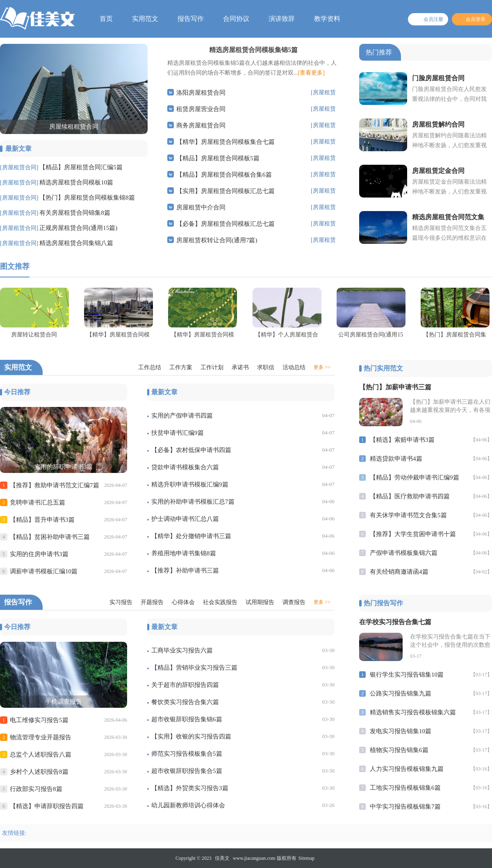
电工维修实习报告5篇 (39, 720)
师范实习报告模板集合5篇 (187, 754)
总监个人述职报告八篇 (41, 754)
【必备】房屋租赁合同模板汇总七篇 (225, 224)
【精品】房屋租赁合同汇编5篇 (81, 167)
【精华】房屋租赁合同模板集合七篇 (225, 142)
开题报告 (152, 602)
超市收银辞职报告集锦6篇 (187, 719)
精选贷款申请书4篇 (396, 459)
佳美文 (222, 858)
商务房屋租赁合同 (201, 125)
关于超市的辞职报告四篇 (185, 685)
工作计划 (212, 367)
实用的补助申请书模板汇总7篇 (193, 502)
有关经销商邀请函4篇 (399, 572)
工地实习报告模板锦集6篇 (405, 788)
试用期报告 (260, 602)
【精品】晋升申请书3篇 (42, 520)
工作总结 (150, 367)
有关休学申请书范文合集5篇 (408, 515)
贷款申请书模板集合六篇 (185, 467)
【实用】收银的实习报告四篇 (191, 736)
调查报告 (294, 602)
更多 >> (322, 367)
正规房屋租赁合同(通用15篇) (78, 228)
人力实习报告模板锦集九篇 (407, 769)
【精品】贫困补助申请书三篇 (50, 537)
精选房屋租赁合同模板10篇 (76, 182)
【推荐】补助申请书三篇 (185, 570)
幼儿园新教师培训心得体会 (188, 805)
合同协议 (236, 19)
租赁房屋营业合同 (201, 109)
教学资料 (327, 19)
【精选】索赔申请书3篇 (402, 440)
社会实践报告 (220, 602)
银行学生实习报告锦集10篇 (407, 675)
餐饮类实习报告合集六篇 (185, 702)
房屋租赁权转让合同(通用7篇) (217, 240)
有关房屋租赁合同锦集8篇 (75, 213)
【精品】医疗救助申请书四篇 (410, 496)
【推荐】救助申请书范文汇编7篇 (55, 485)
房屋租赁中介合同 (201, 207)
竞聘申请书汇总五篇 (38, 502)
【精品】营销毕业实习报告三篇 (194, 668)
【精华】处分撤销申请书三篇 (191, 536)
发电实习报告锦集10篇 (401, 731)
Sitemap (306, 858)
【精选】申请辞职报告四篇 (47, 806)
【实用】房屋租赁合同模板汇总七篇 (225, 191)
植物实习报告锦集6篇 (399, 750)
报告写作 (191, 19)
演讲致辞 (282, 19)
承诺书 (240, 367)
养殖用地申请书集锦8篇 (184, 553)
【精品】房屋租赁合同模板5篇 (218, 158)
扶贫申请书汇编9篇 (178, 433)
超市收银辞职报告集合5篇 (187, 771)
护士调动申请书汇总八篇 (185, 519)
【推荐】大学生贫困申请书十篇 (413, 534)
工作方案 (181, 367)
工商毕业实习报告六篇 (182, 650)
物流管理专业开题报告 (41, 737)
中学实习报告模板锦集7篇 (405, 807)
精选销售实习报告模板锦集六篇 (413, 712)
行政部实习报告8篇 (36, 789)
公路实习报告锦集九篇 (401, 693)
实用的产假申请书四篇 (182, 416)
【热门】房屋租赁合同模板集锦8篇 (87, 198)
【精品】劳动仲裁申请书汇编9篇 (415, 477)
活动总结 (294, 367)
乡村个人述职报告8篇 (39, 772)
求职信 (266, 367)
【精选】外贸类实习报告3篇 (190, 788)
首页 (106, 19)
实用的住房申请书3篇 (39, 554)
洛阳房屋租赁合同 (201, 93)
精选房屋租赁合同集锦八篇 (76, 243)
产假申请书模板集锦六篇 (404, 553)
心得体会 (183, 602)
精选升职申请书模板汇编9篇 (190, 484)
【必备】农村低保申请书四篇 (191, 450)
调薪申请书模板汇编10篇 (44, 571)
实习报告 (121, 602)
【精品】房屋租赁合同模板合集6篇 (224, 175)
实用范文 (145, 19)
